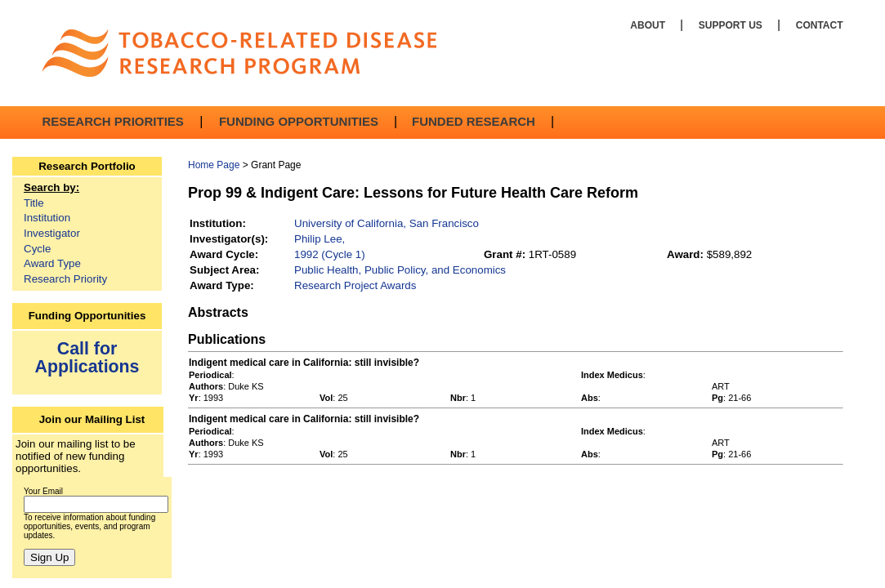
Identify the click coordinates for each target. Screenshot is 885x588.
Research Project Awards (355, 285)
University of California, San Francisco (387, 223)
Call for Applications (87, 357)
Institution (47, 218)
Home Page (214, 165)
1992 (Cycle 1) (330, 254)
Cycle (37, 249)
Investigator (52, 233)
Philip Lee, (320, 239)
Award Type (52, 263)
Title (34, 203)
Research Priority (65, 279)
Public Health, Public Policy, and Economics (400, 270)
